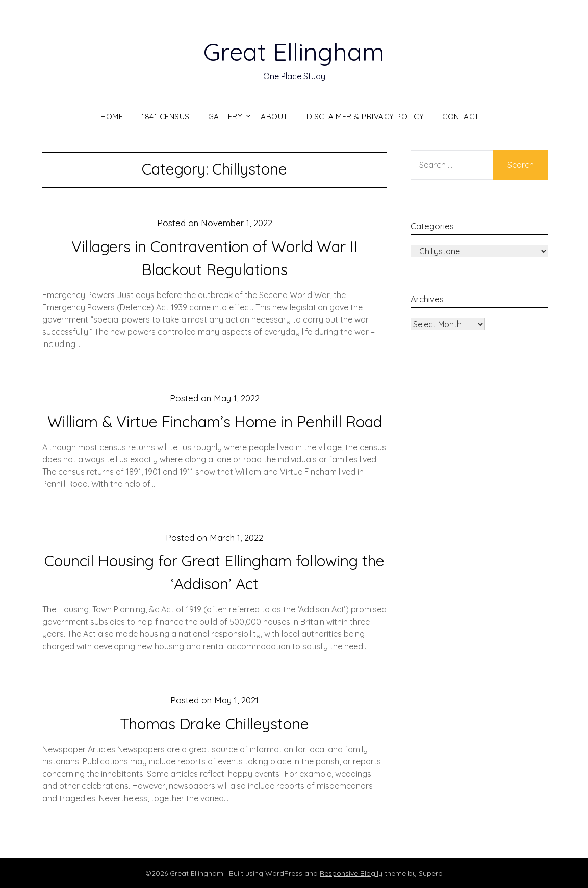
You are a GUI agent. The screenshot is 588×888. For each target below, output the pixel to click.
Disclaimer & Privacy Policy (365, 117)
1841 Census (165, 117)
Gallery (225, 117)
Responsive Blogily (351, 873)
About (274, 117)
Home (112, 117)
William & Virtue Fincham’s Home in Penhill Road (215, 422)
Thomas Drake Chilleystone (214, 724)
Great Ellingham (294, 52)
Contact (461, 117)
